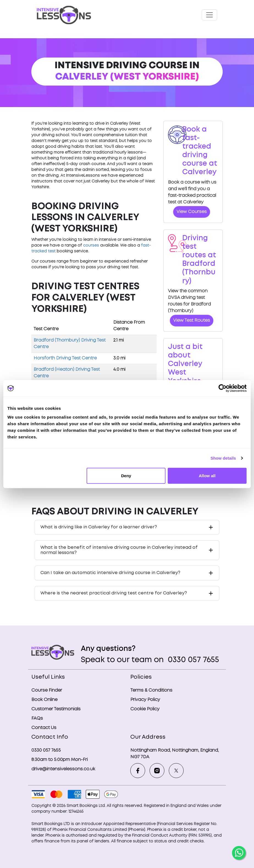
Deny (126, 475)
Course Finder (47, 690)
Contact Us (44, 728)
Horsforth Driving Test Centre (65, 358)
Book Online (44, 700)
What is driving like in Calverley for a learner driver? (99, 527)
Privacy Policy (145, 700)
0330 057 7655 (192, 660)
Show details (223, 458)
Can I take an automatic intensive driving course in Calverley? (110, 573)
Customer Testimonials (56, 709)
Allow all (207, 475)
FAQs (37, 718)
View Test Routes (192, 320)
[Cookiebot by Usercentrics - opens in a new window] (223, 388)
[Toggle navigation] (209, 15)
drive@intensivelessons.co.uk (63, 769)
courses (91, 245)
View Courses (192, 212)
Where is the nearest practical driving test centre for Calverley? (114, 593)
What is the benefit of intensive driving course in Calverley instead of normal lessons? (119, 550)
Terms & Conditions (151, 690)
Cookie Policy (145, 709)
